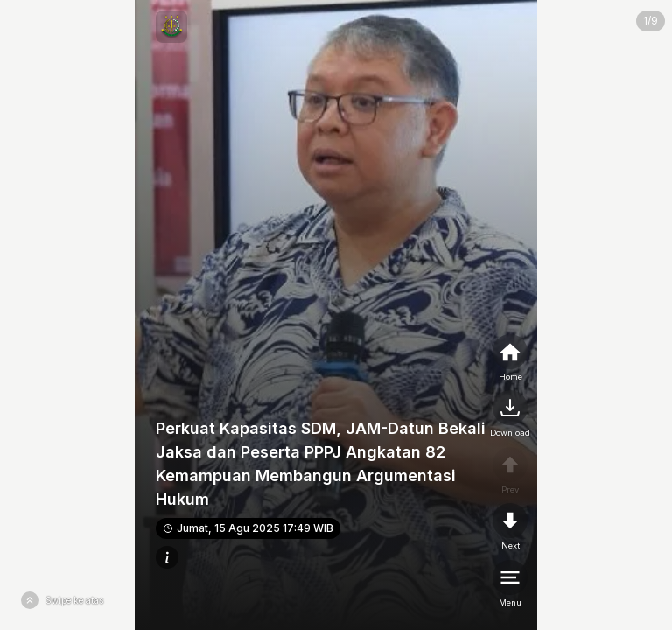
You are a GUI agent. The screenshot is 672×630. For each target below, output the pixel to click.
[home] (510, 359)
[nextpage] (510, 415)
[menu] (510, 584)
